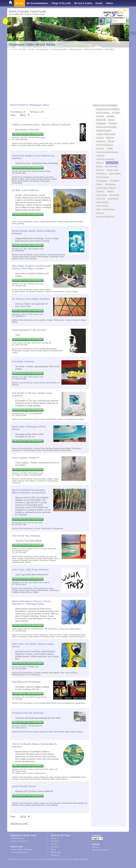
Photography (102, 181)
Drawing (100, 138)
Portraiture (115, 181)
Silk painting (102, 195)
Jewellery (100, 156)
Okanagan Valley (76, 49)
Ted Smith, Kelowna (23, 362)
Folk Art (111, 141)
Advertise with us (18, 838)
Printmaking (110, 184)
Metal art (100, 163)
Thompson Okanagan (59, 49)
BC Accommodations (38, 3)
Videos (109, 3)
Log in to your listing (19, 841)
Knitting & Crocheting (105, 159)
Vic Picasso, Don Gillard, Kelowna (31, 299)
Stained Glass (102, 202)
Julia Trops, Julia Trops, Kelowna (30, 570)
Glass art (100, 148)
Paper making (115, 174)
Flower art (101, 141)
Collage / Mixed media (106, 134)
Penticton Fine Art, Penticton (28, 713)
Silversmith (114, 195)
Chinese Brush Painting (106, 127)
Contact (54, 844)
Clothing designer (104, 131)
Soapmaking (113, 199)
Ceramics (113, 123)
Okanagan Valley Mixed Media (32, 44)
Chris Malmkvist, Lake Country (29, 330)
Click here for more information (28, 134)
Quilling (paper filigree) (106, 188)
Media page (56, 852)
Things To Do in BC (61, 3)
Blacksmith (101, 120)
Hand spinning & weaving (107, 152)
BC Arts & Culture (83, 3)
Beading (111, 116)
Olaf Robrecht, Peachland (26, 682)
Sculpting (100, 191)
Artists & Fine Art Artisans (93, 49)
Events (99, 3)
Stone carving (102, 206)
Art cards (116, 113)
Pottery (99, 184)
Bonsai (111, 120)
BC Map (20, 3)
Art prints (100, 116)
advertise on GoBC (19, 824)
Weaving (100, 213)
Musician (100, 170)
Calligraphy (101, 123)
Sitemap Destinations (100, 850)
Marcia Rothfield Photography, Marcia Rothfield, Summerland (29, 491)
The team (55, 841)
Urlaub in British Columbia (21, 849)
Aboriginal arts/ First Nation (108, 109)
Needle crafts (112, 170)
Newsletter (55, 847)
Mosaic (99, 166)
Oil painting (101, 174)
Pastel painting (103, 177)
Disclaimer (55, 855)
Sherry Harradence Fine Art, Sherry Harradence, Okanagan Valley (31, 602)
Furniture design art (105, 145)
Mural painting (111, 166)
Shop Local (14, 10)
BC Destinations (43, 49)
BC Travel (22, 49)
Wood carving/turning (105, 216)
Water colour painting (105, 209)
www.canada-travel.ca (20, 852)
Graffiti (110, 148)
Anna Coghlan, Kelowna (25, 458)
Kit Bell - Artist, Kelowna (25, 190)
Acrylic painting (103, 113)
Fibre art (110, 138)
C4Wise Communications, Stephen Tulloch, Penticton (41, 125)
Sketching (101, 199)
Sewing (110, 191)
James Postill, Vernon (24, 786)
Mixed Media (110, 49)
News (53, 849)
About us (55, 838)
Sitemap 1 (96, 847)
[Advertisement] (68, 75)
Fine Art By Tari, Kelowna (26, 536)
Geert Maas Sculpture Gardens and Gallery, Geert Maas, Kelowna (31, 267)
